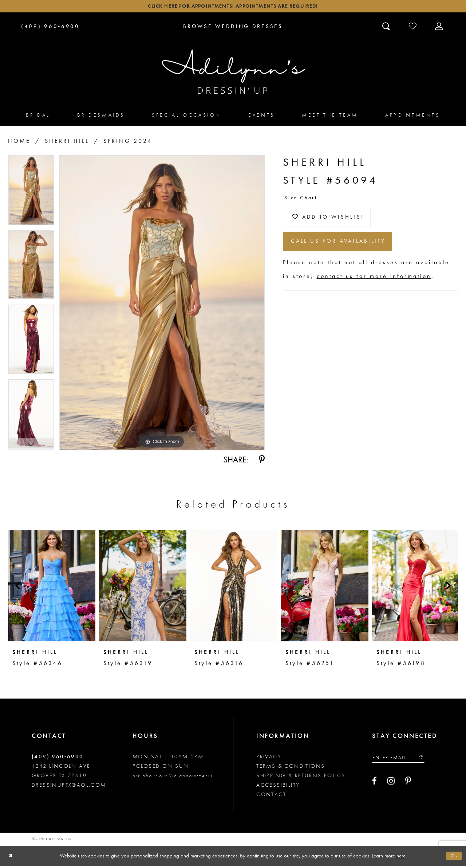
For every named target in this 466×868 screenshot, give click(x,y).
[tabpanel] (31, 195)
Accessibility (278, 787)
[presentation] (52, 588)
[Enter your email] (403, 760)
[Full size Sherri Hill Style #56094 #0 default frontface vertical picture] (162, 305)
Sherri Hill (67, 143)
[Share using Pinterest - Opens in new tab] (262, 462)
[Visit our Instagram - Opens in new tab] (391, 785)
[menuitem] (38, 117)
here (401, 857)
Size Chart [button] (304, 201)
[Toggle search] (387, 28)
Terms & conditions (291, 768)
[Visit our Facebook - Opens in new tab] (374, 785)
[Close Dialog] (12, 858)
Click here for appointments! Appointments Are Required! (233, 7)
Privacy (269, 759)
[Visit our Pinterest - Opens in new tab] (408, 785)
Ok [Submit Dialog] (453, 858)
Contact (271, 797)
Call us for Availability (348, 252)
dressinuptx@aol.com (69, 787)
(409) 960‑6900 (58, 759)
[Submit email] (429, 760)
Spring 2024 (128, 143)
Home (19, 143)
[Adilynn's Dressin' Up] (233, 74)
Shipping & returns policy (301, 778)
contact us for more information (374, 288)
